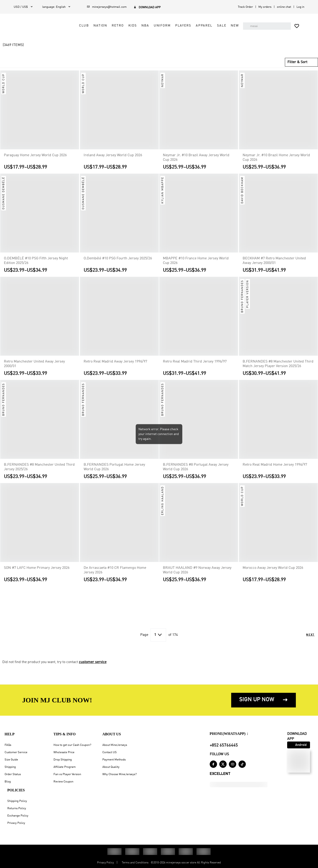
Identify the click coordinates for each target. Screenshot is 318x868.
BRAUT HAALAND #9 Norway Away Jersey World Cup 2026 (197, 575)
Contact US (110, 752)
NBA (148, 26)
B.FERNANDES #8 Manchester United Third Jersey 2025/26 (39, 472)
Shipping (10, 767)
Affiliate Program (65, 767)
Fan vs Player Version (67, 774)
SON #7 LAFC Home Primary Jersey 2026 (37, 573)
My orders (265, 7)
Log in (300, 7)
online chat (284, 7)
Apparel (207, 26)
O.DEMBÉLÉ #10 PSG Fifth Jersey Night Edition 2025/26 (36, 266)
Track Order (245, 7)
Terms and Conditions (135, 863)
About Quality (111, 767)
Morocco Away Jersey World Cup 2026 (273, 573)
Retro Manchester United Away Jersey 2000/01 (34, 369)
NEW (155, 36)
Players (186, 26)
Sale (224, 26)
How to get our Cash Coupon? (72, 745)
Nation (103, 26)
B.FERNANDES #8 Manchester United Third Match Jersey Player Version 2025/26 (278, 369)
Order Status (13, 774)
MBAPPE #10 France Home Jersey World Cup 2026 (196, 266)
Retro (120, 26)
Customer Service (16, 752)
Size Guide (11, 760)
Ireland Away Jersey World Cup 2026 (113, 161)
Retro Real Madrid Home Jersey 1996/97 (275, 470)
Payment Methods (114, 760)
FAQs (8, 745)
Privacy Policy (16, 823)
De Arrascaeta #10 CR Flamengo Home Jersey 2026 (115, 575)
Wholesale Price (64, 752)
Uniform (165, 26)
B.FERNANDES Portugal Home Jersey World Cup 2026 (114, 472)
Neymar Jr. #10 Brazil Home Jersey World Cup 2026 (276, 163)
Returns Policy (17, 808)
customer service (93, 667)
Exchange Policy (18, 816)
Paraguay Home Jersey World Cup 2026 (35, 161)
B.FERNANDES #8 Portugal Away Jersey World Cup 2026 (196, 472)
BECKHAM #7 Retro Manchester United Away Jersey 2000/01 (274, 266)
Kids (135, 26)
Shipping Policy (17, 801)
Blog (8, 782)
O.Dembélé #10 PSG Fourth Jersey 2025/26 (118, 264)
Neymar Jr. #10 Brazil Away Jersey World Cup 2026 (196, 163)
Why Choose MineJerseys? (119, 774)
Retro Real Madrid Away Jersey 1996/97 (115, 367)
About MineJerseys (115, 745)
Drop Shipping (63, 760)
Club (87, 26)
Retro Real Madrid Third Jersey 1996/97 (195, 367)
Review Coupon (63, 782)
